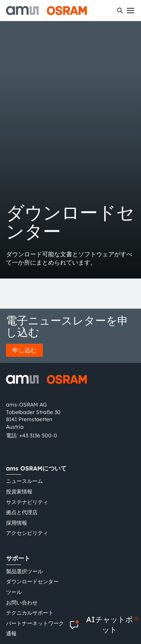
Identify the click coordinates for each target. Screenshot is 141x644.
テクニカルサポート (30, 613)
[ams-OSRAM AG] (46, 11)
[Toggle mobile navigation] (130, 11)
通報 (11, 633)
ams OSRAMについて (36, 468)
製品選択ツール (24, 571)
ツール (14, 592)
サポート (18, 558)
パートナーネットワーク (35, 623)
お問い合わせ (22, 603)
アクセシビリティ (27, 533)
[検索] (120, 11)
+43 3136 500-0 (38, 435)
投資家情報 (19, 492)
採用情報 (17, 523)
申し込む (24, 350)
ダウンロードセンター (32, 582)
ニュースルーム (24, 481)
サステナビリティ (27, 502)
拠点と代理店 (22, 512)
